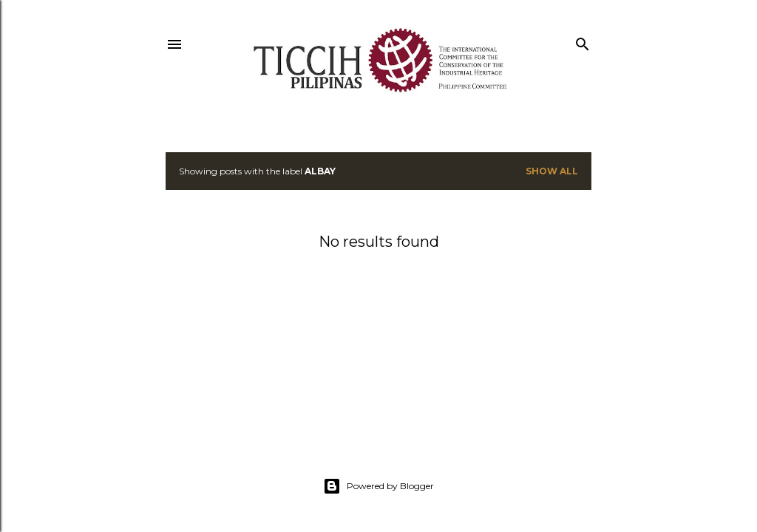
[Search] (583, 41)
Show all (552, 171)
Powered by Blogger (378, 486)
